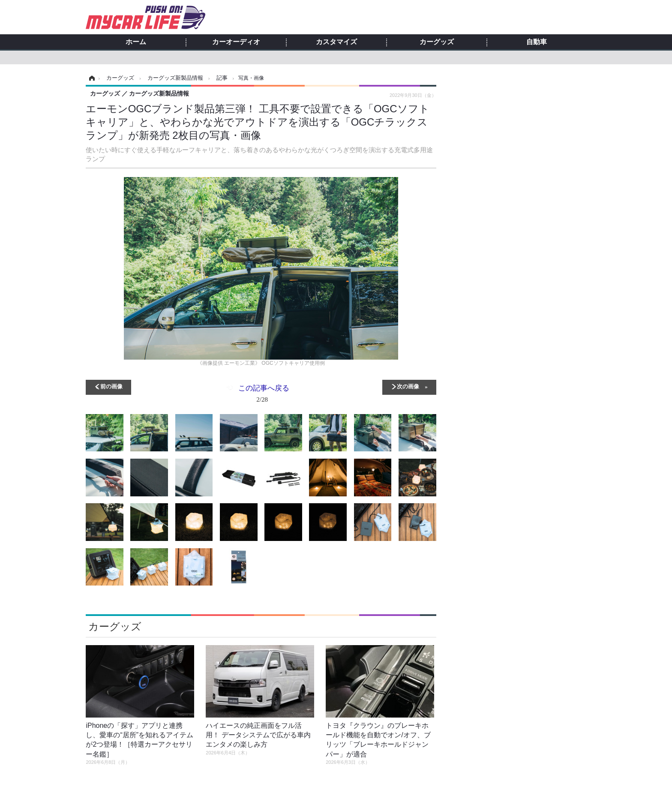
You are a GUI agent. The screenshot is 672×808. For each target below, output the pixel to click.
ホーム (136, 42)
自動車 (537, 42)
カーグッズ (437, 42)
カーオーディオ (236, 42)
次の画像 (408, 386)
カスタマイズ (336, 42)
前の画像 (111, 386)
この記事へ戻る (264, 395)
